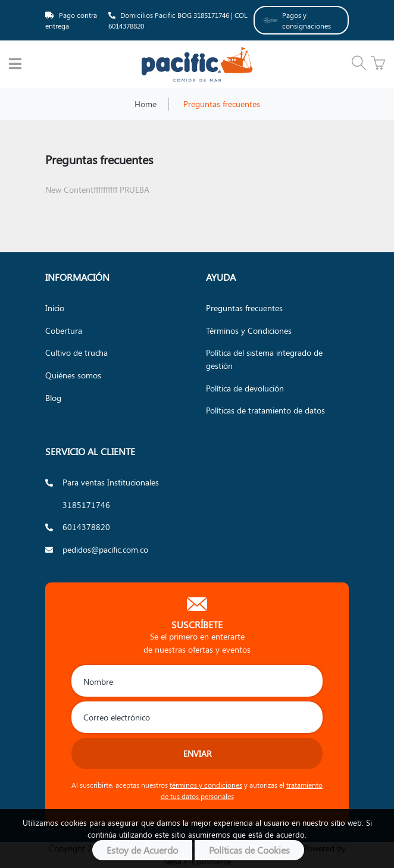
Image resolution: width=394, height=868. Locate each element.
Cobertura (64, 330)
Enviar (197, 753)
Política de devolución (245, 388)
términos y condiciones (206, 785)
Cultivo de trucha (76, 352)
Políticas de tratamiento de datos (265, 410)
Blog (53, 397)
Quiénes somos (73, 375)
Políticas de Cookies (249, 850)
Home (146, 104)
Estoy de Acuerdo (142, 850)
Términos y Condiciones (249, 330)
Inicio (55, 308)
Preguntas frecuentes (244, 308)
